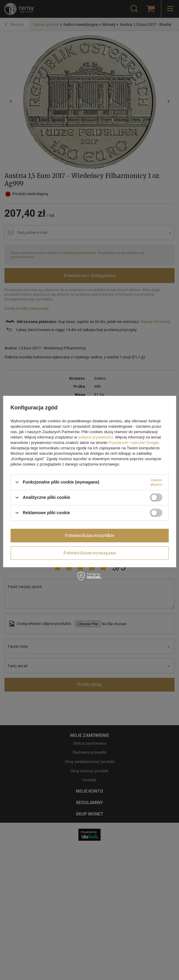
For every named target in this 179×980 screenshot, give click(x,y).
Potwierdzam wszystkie (89, 535)
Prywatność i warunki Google (134, 442)
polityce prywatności (95, 437)
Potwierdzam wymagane (90, 553)
